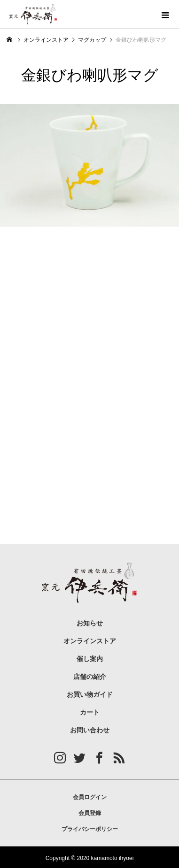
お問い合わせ (90, 730)
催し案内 (90, 659)
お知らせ (90, 623)
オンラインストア (90, 641)
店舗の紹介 (90, 677)
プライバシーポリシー (90, 829)
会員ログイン (90, 797)
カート (90, 712)
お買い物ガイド (90, 695)
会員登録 (90, 813)
